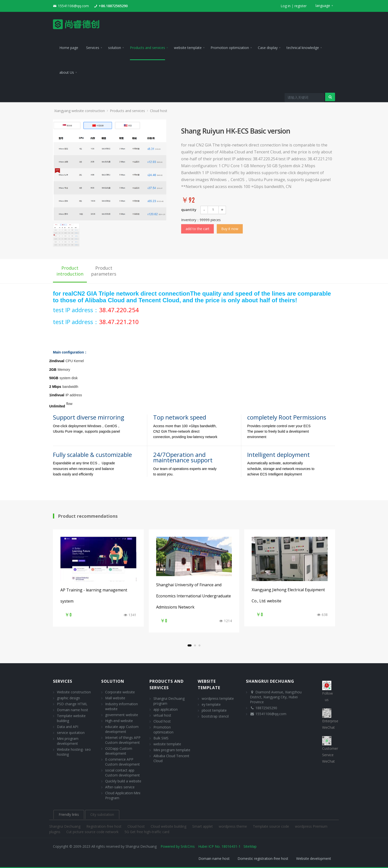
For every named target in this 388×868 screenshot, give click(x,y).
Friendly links (69, 814)
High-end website (119, 721)
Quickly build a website (123, 781)
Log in (286, 6)
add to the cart (197, 229)
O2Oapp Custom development (119, 751)
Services (63, 681)
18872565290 (266, 708)
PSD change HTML (72, 704)
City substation (102, 814)
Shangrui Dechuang (65, 826)
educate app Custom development (122, 729)
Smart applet (203, 826)
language (323, 6)
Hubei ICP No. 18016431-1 (219, 846)
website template (167, 744)
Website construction (74, 692)
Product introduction (70, 271)
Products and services (127, 111)
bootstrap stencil (215, 716)
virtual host (162, 715)
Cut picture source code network (93, 832)
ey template (211, 704)
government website (122, 715)
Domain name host (73, 710)
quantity (189, 210)
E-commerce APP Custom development (122, 762)
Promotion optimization (163, 730)
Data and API (68, 727)
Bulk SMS (161, 738)
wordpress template (218, 698)
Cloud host (159, 111)
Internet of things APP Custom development (123, 740)
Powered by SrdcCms (178, 846)
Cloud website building (169, 826)
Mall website (115, 698)
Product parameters (104, 271)
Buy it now (230, 229)
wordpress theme (233, 826)
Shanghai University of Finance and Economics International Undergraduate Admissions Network (194, 596)
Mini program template (172, 750)
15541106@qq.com (73, 6)
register (301, 6)
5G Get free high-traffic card (147, 832)
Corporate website (120, 692)
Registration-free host (104, 826)
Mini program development (68, 741)
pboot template (214, 710)
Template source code (271, 826)
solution (113, 681)
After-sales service (120, 787)
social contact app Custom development (122, 773)
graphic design (68, 698)
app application (166, 709)
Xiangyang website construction (80, 111)
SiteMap (250, 846)
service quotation (71, 733)
